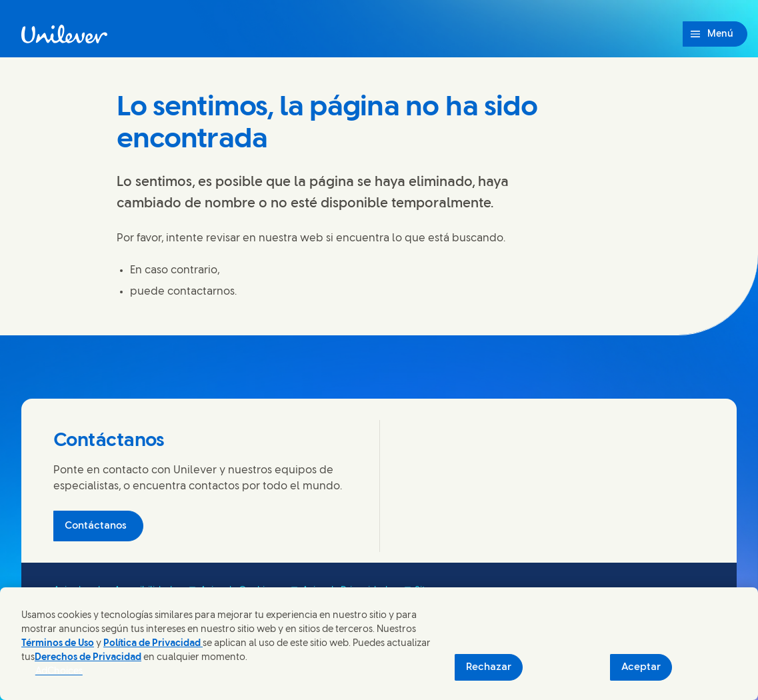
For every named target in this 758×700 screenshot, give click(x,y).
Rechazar (489, 667)
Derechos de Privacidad (88, 658)
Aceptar (641, 667)
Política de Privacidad (153, 644)
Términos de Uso (58, 644)
